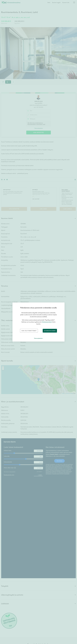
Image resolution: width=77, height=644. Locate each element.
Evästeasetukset (47, 322)
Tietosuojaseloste (38, 338)
